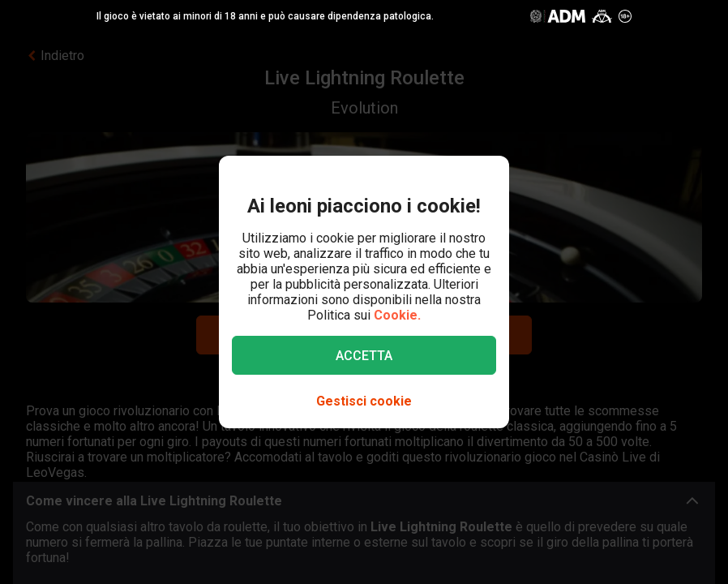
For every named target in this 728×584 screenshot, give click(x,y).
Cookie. (397, 315)
